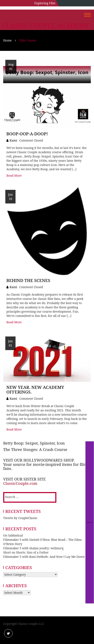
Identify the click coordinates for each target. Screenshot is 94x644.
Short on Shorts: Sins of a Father (26, 552)
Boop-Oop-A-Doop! (27, 134)
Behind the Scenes (28, 280)
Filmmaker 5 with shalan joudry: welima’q (33, 548)
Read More (14, 175)
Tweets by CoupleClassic (20, 518)
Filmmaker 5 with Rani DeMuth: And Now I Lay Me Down (44, 557)
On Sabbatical (13, 535)
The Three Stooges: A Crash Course (35, 449)
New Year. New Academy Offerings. (35, 390)
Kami (13, 140)
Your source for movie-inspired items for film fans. (45, 467)
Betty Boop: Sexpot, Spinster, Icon (34, 443)
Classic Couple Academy (46, 26)
